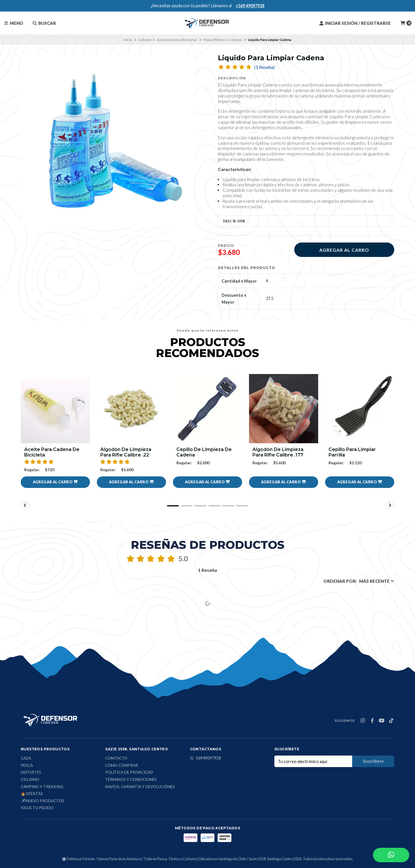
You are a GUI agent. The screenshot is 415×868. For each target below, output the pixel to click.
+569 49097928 (250, 6)
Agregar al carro (344, 250)
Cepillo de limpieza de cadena (204, 452)
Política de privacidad (129, 773)
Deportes (31, 773)
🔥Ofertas (32, 794)
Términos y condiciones (131, 780)
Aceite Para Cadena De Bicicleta (52, 452)
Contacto (116, 758)
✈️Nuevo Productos (43, 801)
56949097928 (205, 758)
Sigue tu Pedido (37, 808)
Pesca (27, 766)
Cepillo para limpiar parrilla (352, 452)
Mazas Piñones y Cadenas (223, 40)
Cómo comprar (122, 766)
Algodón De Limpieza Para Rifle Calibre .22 (126, 452)
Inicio (128, 40)
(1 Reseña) (264, 67)
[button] (55, 482)
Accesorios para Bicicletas (177, 40)
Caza (26, 758)
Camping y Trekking (42, 787)
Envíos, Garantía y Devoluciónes (140, 787)
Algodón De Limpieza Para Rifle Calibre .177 (278, 452)
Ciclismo (145, 40)
